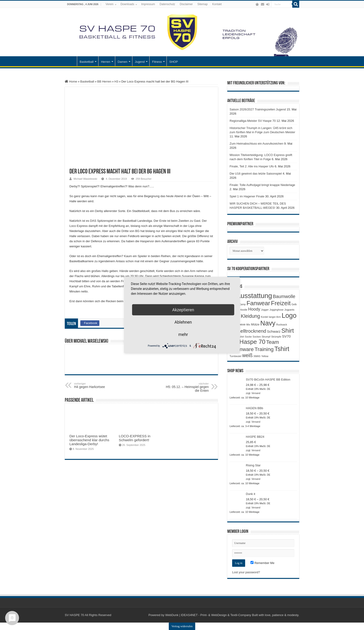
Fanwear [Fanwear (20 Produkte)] (258, 303)
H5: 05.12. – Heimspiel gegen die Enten (185, 387)
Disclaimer (186, 4)
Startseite (71, 61)
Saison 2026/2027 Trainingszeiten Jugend (258, 109)
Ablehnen (183, 322)
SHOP (174, 62)
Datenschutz (167, 4)
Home (71, 81)
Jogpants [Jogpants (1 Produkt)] (289, 310)
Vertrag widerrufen (182, 626)
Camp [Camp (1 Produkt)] (242, 304)
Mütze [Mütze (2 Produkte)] (255, 324)
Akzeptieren (183, 310)
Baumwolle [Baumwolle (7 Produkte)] (284, 296)
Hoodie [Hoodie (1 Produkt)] (244, 310)
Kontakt (217, 4)
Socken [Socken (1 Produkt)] (257, 337)
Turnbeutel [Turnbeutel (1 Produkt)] (236, 356)
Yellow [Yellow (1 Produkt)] (265, 356)
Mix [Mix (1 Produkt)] (248, 325)
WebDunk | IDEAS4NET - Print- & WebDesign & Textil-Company (208, 615)
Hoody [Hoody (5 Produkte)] (254, 309)
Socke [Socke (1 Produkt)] (248, 337)
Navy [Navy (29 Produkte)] (268, 323)
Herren (106, 62)
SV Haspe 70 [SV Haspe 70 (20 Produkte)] (247, 342)
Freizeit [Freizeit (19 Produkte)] (281, 303)
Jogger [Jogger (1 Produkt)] (265, 310)
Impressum (148, 4)
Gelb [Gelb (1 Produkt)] (294, 304)
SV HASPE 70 (74, 615)
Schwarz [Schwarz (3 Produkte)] (274, 331)
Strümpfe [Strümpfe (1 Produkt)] (276, 337)
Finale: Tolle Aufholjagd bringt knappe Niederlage (262, 185)
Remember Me (262, 563)
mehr (183, 334)
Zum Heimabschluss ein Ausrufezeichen (256, 144)
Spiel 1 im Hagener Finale (247, 196)
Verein (110, 4)
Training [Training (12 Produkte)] (264, 349)
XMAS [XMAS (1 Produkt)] (257, 356)
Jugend (140, 62)
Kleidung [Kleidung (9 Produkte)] (250, 316)
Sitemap (202, 4)
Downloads (127, 4)
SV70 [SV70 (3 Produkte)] (286, 336)
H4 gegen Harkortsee (98, 385)
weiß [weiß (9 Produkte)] (247, 355)
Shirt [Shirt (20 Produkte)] (288, 331)
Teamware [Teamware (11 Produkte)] (242, 349)
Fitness (157, 62)
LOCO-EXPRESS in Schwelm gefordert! (135, 438)
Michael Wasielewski (85, 179)
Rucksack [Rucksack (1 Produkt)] (282, 325)
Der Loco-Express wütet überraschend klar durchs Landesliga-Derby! (89, 440)
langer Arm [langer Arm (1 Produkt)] (275, 317)
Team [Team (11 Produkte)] (273, 342)
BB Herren (104, 81)
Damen (123, 62)
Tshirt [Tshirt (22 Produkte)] (282, 349)
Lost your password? (246, 572)
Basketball (87, 62)
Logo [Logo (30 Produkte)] (289, 315)
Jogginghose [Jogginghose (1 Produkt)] (276, 310)
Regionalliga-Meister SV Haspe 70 (253, 121)
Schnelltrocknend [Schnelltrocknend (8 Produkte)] (248, 331)
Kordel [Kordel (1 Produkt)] (265, 317)
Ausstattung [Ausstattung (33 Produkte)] (254, 296)
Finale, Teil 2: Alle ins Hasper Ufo (252, 166)
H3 (116, 81)
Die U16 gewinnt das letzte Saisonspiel (256, 174)
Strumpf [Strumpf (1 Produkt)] (266, 337)
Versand (256, 393)
